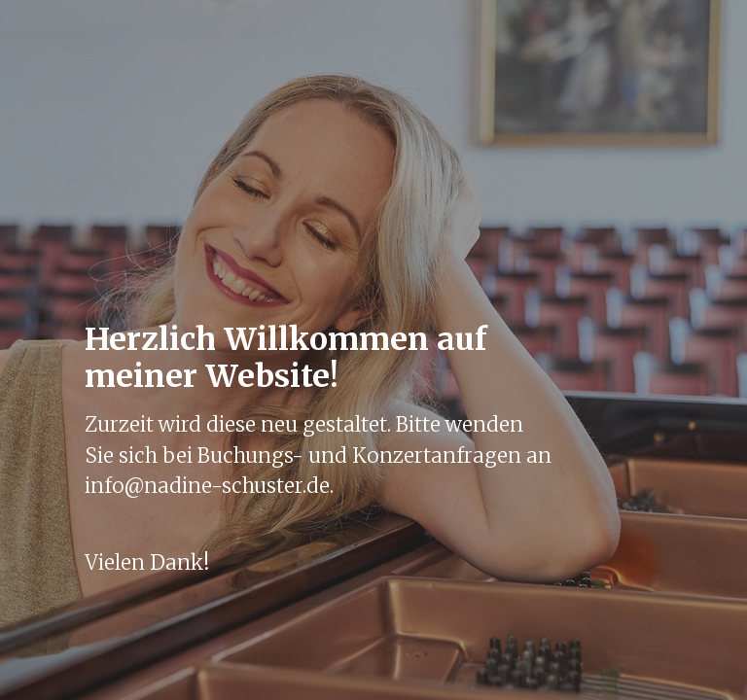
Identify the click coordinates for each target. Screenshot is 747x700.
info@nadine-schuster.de (207, 486)
